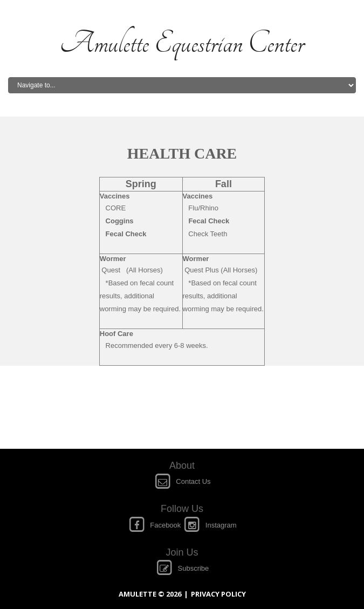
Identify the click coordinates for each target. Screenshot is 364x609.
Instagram (210, 525)
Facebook (155, 525)
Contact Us (182, 481)
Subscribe (182, 568)
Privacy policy (218, 594)
